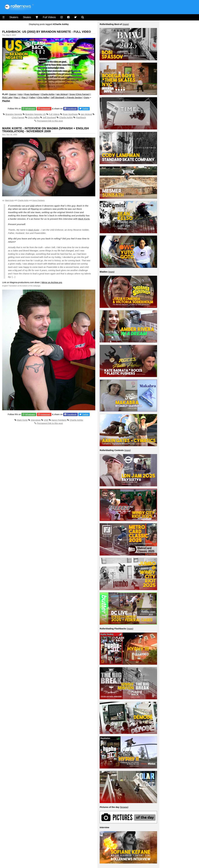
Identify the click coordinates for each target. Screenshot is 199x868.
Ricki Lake (7, 97)
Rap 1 (17, 97)
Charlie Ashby (48, 94)
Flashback (81, 117)
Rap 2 (25, 97)
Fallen (32, 97)
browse (124, 807)
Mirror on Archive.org (52, 282)
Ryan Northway (32, 94)
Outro (87, 97)
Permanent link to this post (50, 121)
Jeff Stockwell (49, 117)
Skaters (14, 17)
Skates (27, 17)
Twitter (85, 109)
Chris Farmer (18, 117)
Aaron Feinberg (38, 200)
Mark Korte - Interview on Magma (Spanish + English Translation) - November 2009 (46, 130)
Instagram (45, 109)
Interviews (36, 420)
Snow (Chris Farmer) (80, 94)
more (126, 24)
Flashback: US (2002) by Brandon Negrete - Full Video (47, 32)
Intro (20, 94)
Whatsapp (30, 109)
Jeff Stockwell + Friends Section (67, 97)
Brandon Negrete (14, 114)
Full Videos (49, 17)
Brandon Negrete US (35, 114)
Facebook (72, 109)
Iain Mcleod (62, 94)
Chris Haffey (43, 97)
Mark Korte (9, 200)
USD (32, 206)
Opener (13, 94)
